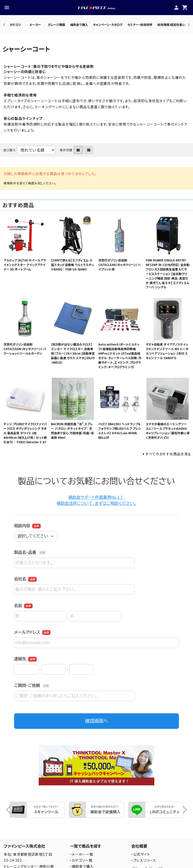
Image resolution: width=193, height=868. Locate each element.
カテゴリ (15, 24)
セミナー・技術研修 (140, 24)
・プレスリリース (144, 860)
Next (188, 24)
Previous (5, 24)
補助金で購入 (79, 24)
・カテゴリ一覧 (81, 860)
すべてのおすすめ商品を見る (168, 454)
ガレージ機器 (56, 24)
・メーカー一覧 (82, 854)
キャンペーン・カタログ (108, 24)
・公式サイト (141, 854)
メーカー (35, 24)
